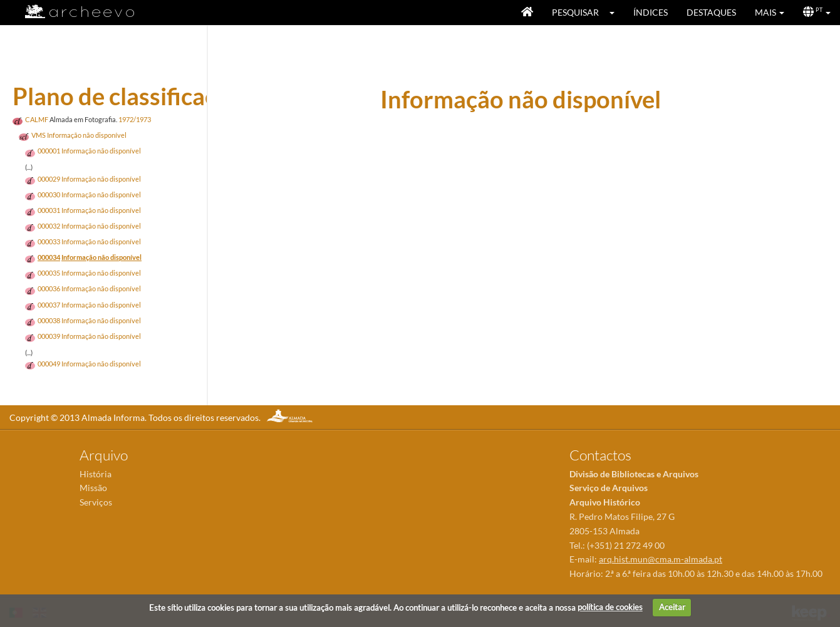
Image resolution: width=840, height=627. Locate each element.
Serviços (96, 502)
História (96, 474)
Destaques (711, 12)
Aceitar (672, 607)
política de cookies (610, 607)
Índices (651, 12)
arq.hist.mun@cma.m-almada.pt (661, 559)
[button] (616, 13)
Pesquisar (575, 12)
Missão (93, 488)
